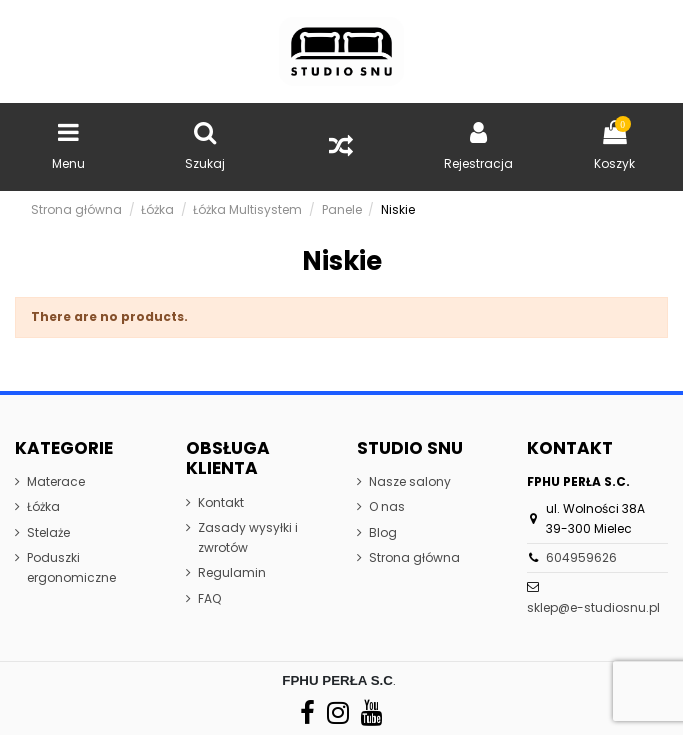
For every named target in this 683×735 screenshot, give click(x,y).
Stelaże (48, 532)
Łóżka (43, 506)
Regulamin (232, 572)
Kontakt (221, 502)
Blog (383, 532)
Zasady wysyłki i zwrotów (248, 537)
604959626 (581, 557)
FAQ (209, 598)
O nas (387, 506)
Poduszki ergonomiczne (71, 567)
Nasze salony (410, 481)
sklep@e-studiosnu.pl (593, 607)
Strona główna (414, 557)
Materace (56, 481)
